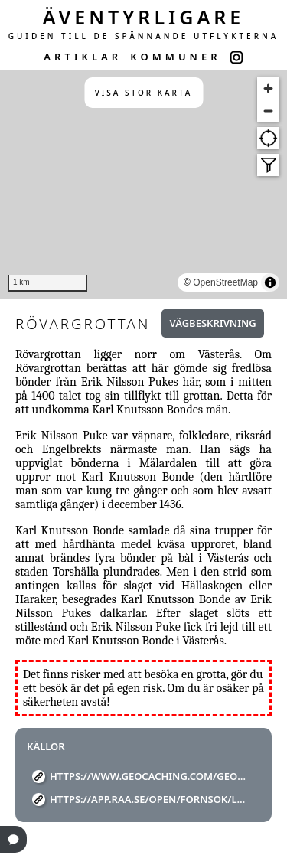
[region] (143, 184)
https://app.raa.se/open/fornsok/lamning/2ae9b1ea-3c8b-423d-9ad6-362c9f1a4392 (149, 799)
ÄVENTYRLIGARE (144, 17)
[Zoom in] (268, 88)
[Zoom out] (268, 111)
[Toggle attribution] (270, 282)
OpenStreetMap (225, 282)
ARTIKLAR (83, 57)
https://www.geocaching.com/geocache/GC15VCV (149, 776)
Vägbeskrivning (212, 323)
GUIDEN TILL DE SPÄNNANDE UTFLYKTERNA (144, 36)
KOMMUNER (175, 57)
